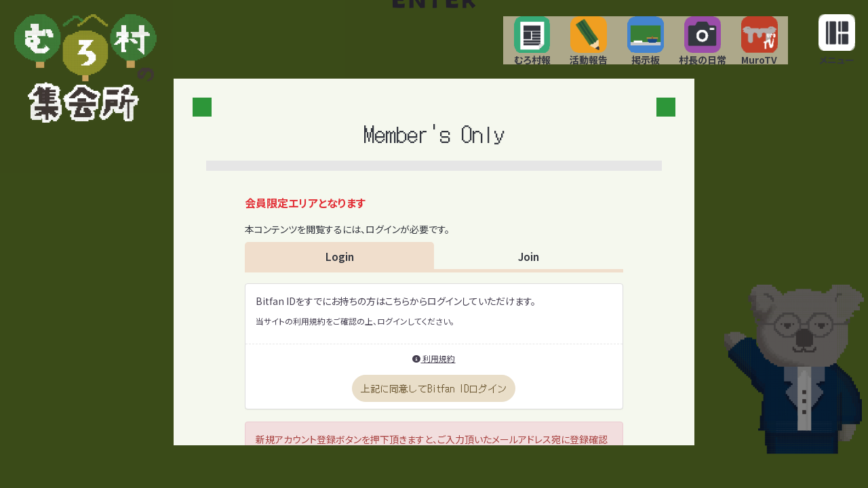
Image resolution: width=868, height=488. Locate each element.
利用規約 (434, 374)
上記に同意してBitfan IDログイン (434, 404)
